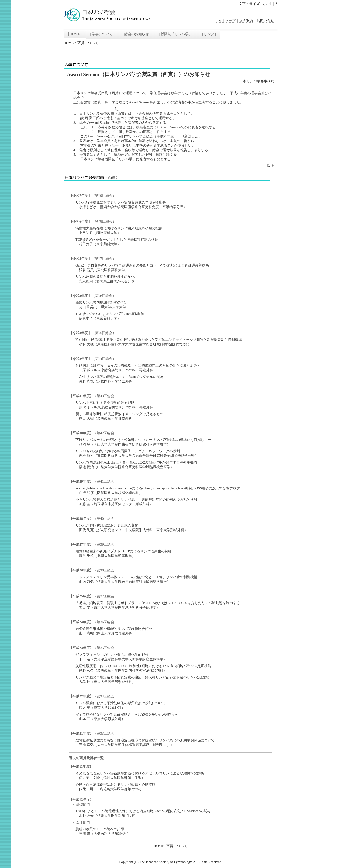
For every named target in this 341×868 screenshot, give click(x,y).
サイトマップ (225, 21)
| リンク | (209, 34)
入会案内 (246, 21)
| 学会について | (102, 34)
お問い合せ (265, 21)
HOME (69, 43)
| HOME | (75, 34)
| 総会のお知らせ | (137, 34)
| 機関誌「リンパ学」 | (176, 34)
